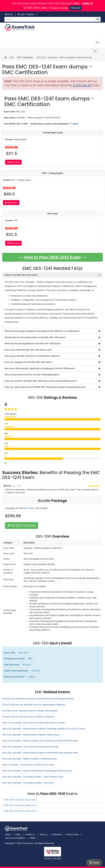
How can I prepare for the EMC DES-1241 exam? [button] (28, 362)
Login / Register (26, 14)
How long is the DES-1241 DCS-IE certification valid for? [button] (32, 356)
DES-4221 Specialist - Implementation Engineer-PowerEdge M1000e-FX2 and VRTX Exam (44, 729)
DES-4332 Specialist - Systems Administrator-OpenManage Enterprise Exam (37, 771)
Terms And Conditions (15, 838)
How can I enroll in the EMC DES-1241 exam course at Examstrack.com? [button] (41, 381)
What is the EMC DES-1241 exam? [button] (21, 275)
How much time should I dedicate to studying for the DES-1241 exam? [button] (40, 368)
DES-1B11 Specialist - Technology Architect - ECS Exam (28, 783)
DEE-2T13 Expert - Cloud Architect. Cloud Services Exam (29, 765)
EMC (12, 57)
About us (43, 834)
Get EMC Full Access (21, 525)
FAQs (18, 834)
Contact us (30, 834)
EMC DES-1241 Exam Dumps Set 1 (20, 800)
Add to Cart (13, 162)
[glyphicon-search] (98, 19)
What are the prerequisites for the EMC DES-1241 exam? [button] (33, 344)
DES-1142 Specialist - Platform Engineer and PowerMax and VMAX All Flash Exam (40, 741)
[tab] (53, 275)
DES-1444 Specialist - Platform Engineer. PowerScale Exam (30, 759)
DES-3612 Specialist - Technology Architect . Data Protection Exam (33, 777)
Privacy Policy (73, 834)
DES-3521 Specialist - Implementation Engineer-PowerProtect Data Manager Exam (40, 753)
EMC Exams (28, 508)
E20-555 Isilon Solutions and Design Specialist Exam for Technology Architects (38, 699)
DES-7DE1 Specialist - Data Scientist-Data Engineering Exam (30, 747)
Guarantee (57, 834)
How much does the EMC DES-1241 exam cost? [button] (28, 350)
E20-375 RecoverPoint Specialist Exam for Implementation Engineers (34, 705)
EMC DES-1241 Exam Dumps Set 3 (20, 811)
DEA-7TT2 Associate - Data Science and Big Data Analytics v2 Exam (34, 723)
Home (9, 14)
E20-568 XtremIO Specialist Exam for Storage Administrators (30, 711)
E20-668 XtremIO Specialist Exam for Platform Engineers (28, 717)
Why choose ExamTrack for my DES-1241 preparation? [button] (32, 375)
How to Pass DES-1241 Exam (53, 257)
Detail (74, 124)
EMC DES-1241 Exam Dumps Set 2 (20, 805)
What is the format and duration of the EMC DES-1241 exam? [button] (35, 337)
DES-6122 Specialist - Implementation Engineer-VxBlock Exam (31, 735)
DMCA (33, 838)
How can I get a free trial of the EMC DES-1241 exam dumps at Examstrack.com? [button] (45, 387)
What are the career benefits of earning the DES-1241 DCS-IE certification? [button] (42, 331)
